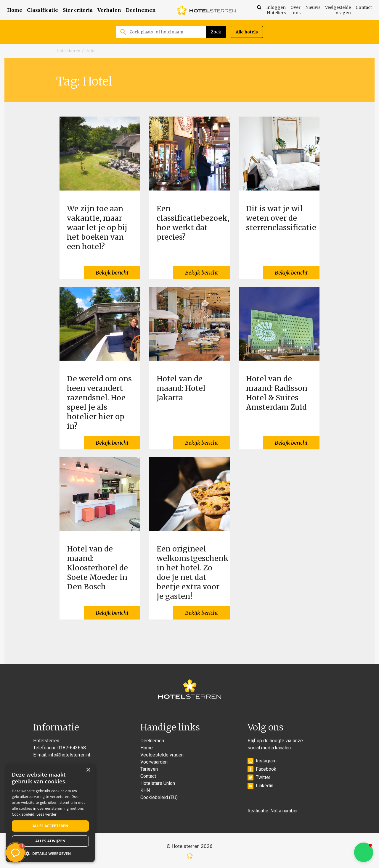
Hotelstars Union (158, 783)
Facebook (262, 769)
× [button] (88, 770)
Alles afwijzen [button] (50, 841)
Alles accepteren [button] (50, 826)
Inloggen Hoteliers (276, 10)
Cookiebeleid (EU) (159, 797)
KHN (145, 790)
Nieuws (313, 7)
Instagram (262, 761)
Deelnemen (141, 10)
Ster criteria (78, 10)
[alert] (50, 813)
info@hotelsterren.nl (69, 755)
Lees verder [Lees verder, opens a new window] (47, 814)
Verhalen (109, 10)
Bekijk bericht (112, 273)
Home (15, 10)
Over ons (296, 10)
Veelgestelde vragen (338, 10)
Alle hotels (247, 32)
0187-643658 (72, 748)
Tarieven (149, 769)
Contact (364, 7)
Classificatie (42, 10)
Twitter (259, 777)
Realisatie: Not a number (273, 811)
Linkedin (260, 786)
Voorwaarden (154, 762)
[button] (364, 852)
